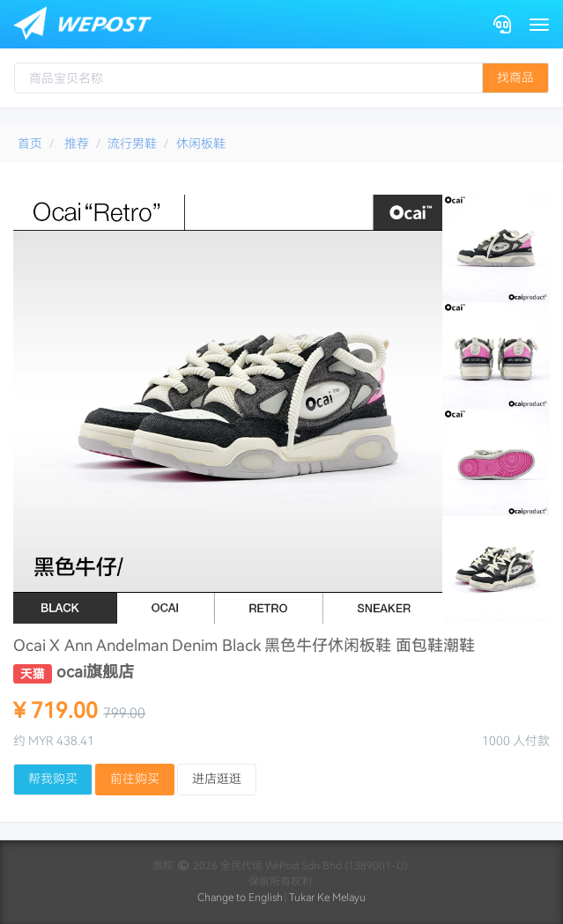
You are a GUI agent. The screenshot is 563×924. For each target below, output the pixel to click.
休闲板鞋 (201, 144)
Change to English (240, 898)
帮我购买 (53, 779)
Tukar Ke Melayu (327, 898)
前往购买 (135, 779)
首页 (30, 144)
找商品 (515, 78)
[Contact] (502, 24)
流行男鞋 (132, 144)
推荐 (77, 144)
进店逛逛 (217, 779)
